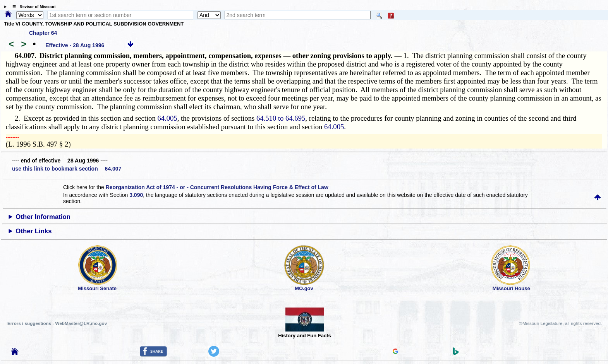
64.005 (167, 118)
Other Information (43, 217)
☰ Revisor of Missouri (32, 7)
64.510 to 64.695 (281, 118)
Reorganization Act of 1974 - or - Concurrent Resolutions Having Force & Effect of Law (217, 187)
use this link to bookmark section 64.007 (67, 169)
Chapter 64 (43, 33)
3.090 (136, 195)
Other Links (33, 231)
